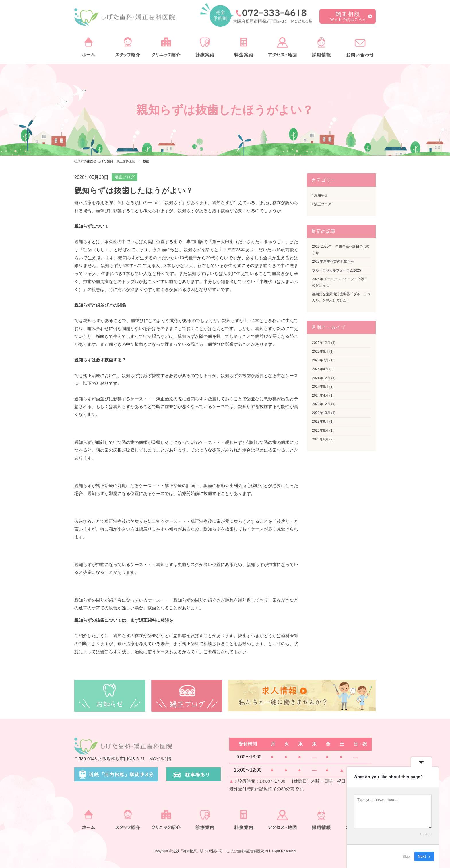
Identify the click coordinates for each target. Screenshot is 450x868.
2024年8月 (320, 387)
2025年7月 (320, 360)
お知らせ (320, 195)
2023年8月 (320, 430)
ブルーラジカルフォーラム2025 (336, 270)
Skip (406, 856)
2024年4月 (320, 395)
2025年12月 (321, 343)
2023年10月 (321, 413)
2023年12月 (321, 404)
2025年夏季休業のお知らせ (333, 262)
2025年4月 (320, 369)
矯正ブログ (125, 177)
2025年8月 (320, 352)
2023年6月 (320, 439)
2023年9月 (320, 422)
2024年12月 (321, 378)
